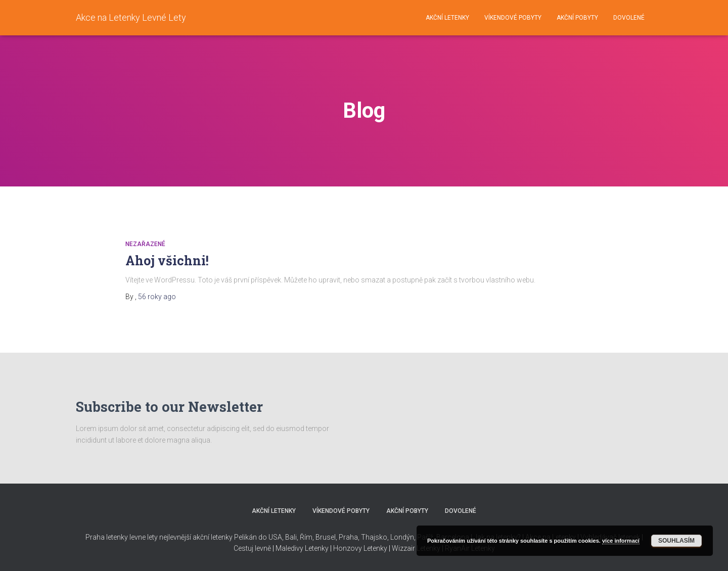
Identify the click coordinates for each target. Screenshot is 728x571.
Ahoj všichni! (167, 260)
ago (157, 297)
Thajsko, (375, 537)
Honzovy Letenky (360, 548)
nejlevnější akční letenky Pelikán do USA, (221, 537)
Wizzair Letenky (416, 548)
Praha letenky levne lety (122, 537)
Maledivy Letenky (302, 548)
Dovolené (629, 18)
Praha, (348, 537)
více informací (621, 541)
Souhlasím (676, 541)
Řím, (306, 537)
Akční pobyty (577, 18)
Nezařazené (145, 244)
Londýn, (402, 537)
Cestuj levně (252, 548)
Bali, (291, 537)
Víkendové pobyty (513, 18)
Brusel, (326, 537)
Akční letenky (447, 18)
